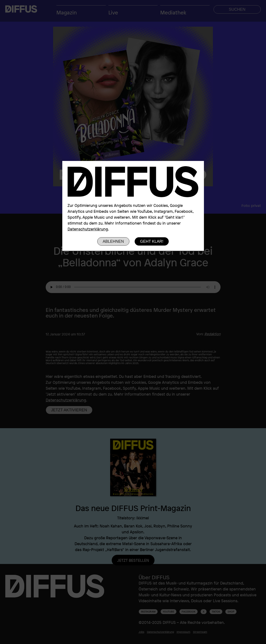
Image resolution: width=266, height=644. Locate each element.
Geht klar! (152, 241)
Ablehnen (113, 241)
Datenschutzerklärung (88, 229)
